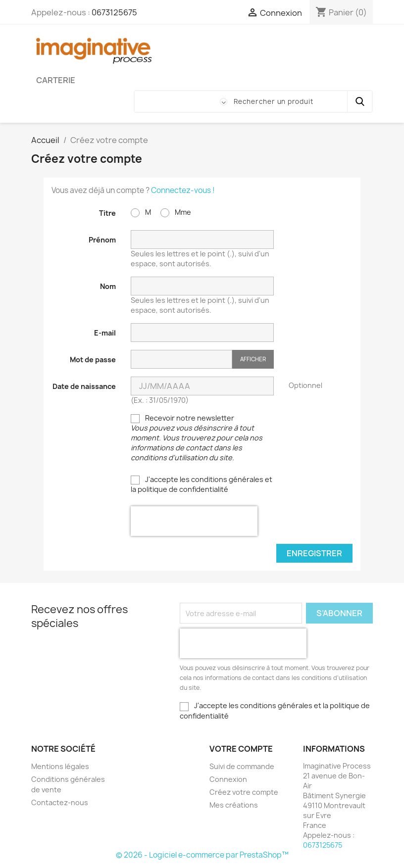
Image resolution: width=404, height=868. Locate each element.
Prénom (102, 240)
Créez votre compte (244, 792)
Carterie (56, 80)
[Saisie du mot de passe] (181, 360)
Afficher (253, 359)
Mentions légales (60, 766)
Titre (107, 213)
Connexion (228, 779)
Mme (176, 212)
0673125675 (114, 12)
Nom (108, 286)
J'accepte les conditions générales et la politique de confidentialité (202, 484)
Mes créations (234, 805)
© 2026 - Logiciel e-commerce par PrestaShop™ (202, 855)
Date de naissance (84, 386)
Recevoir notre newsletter (197, 438)
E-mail (105, 333)
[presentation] (194, 521)
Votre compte (241, 749)
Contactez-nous (60, 802)
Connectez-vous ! (183, 190)
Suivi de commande (242, 766)
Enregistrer (314, 553)
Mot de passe (93, 360)
